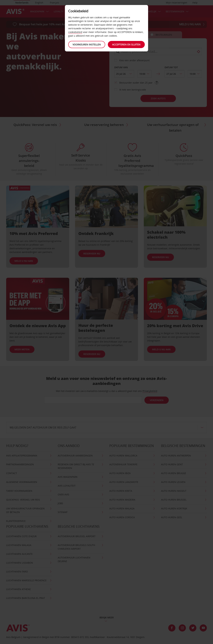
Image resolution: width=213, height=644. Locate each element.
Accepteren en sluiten (126, 45)
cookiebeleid (75, 32)
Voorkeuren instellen (87, 45)
